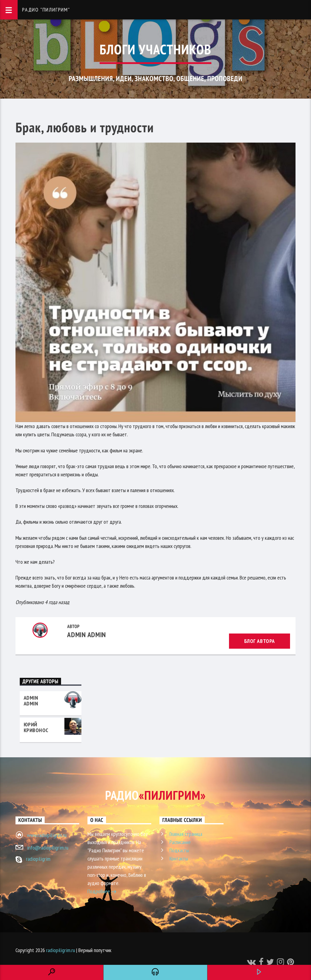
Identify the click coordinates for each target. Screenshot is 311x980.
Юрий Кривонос (36, 727)
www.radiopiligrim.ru (47, 835)
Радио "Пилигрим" (46, 10)
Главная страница (186, 834)
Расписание (180, 842)
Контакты (179, 858)
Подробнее (102, 892)
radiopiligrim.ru (61, 950)
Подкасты (179, 850)
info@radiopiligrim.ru (48, 848)
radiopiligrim (38, 859)
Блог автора (260, 641)
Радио (155, 795)
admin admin (87, 634)
